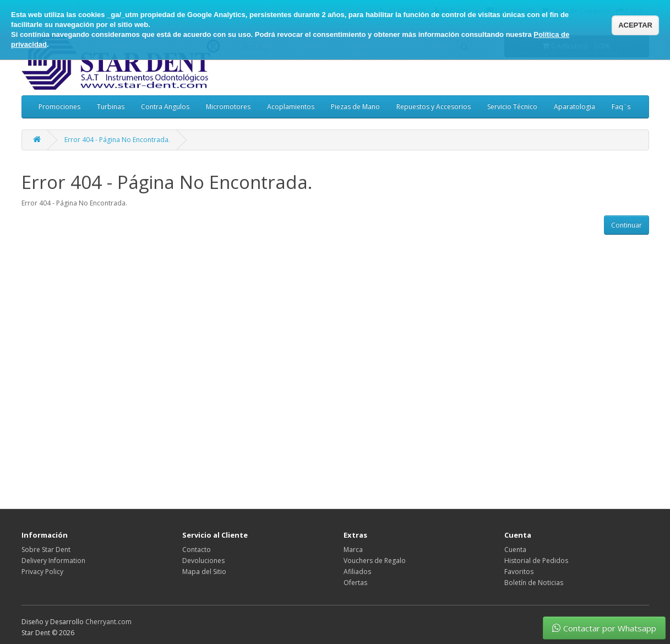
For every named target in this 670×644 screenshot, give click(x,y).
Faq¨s (621, 107)
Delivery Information (53, 561)
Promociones (59, 107)
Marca (353, 550)
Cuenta (515, 550)
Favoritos (519, 572)
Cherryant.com (108, 622)
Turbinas (111, 107)
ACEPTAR (635, 25)
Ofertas (355, 583)
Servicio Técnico (512, 107)
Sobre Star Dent (46, 550)
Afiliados (357, 572)
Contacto (197, 550)
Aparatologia (574, 107)
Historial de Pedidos (536, 561)
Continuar (627, 225)
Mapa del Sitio (204, 572)
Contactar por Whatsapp (604, 628)
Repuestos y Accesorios (434, 107)
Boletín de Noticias (534, 583)
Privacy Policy (42, 572)
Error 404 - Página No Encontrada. (117, 140)
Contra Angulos (165, 107)
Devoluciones (203, 561)
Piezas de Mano (355, 107)
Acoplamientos (291, 107)
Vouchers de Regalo (375, 561)
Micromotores (228, 107)
